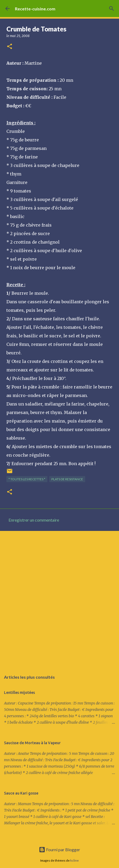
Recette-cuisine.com (35, 9)
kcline (75, 860)
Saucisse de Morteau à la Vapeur (32, 743)
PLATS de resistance (67, 479)
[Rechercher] (112, 9)
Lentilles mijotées (19, 693)
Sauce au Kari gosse (21, 793)
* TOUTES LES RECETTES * (27, 479)
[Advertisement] (60, 598)
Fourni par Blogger (60, 849)
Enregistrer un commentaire (34, 520)
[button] (10, 47)
